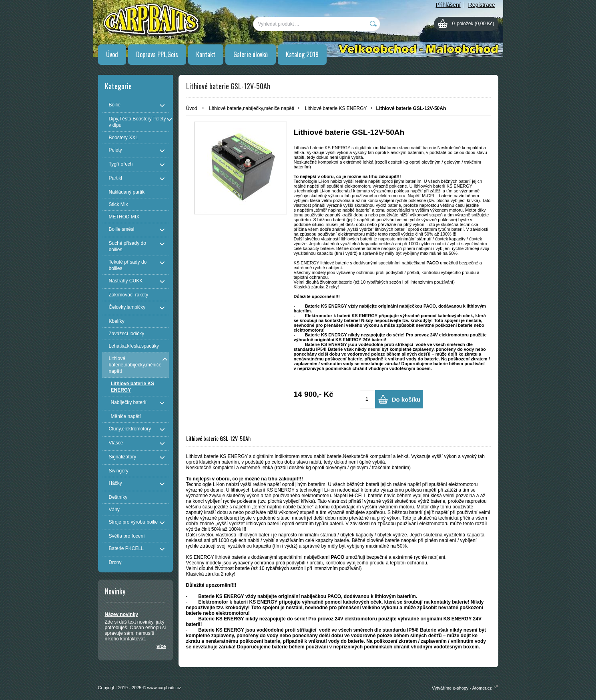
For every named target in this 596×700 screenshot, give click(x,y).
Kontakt (206, 54)
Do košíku (406, 399)
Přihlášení (448, 5)
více (161, 646)
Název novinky (121, 614)
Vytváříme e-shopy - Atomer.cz (465, 688)
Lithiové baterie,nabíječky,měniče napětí (252, 108)
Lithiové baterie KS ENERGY (336, 108)
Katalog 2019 (302, 54)
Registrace (482, 5)
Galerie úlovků (251, 54)
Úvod (112, 54)
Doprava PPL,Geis (157, 54)
